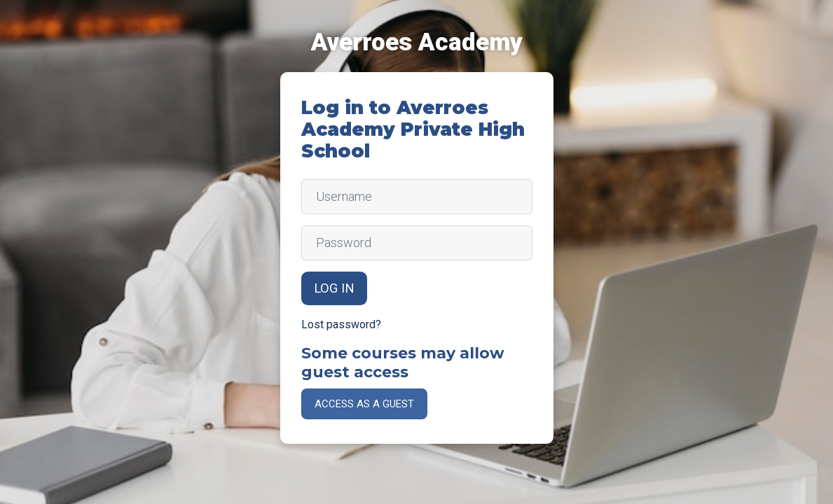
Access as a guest (364, 404)
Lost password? (341, 324)
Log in (334, 288)
